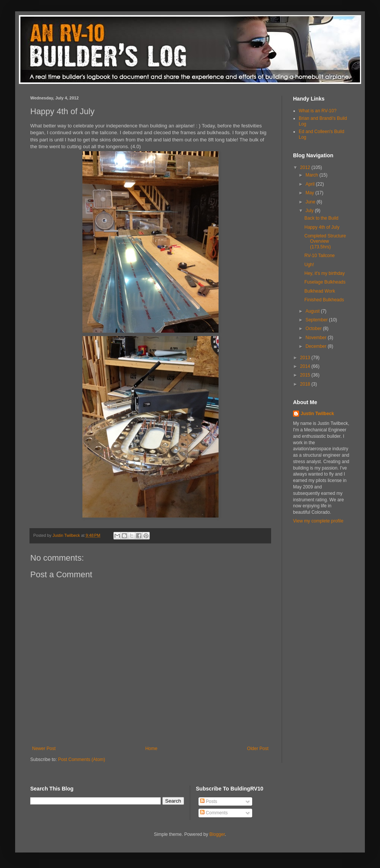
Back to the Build (321, 218)
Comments (214, 813)
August (313, 311)
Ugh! (309, 265)
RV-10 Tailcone (320, 256)
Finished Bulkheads (324, 300)
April (311, 184)
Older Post (258, 749)
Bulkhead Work (320, 291)
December (317, 346)
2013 (306, 358)
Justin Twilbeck (317, 414)
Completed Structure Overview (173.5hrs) (325, 241)
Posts (209, 801)
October (314, 329)
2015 (306, 375)
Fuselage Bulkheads (325, 282)
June (311, 202)
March (313, 175)
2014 (306, 366)
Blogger (217, 834)
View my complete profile (318, 521)
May (310, 193)
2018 (306, 384)
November (317, 338)
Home (151, 749)
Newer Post (44, 749)
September (317, 320)
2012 (306, 167)
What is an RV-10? (318, 111)
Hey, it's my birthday (325, 273)
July (310, 211)
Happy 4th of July (322, 227)
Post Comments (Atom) (81, 759)
